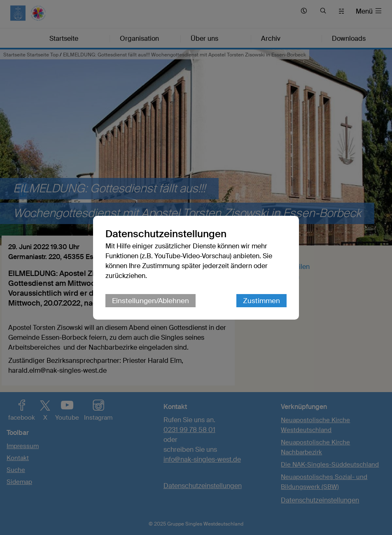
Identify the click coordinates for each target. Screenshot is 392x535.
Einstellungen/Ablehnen (150, 301)
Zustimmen (261, 301)
